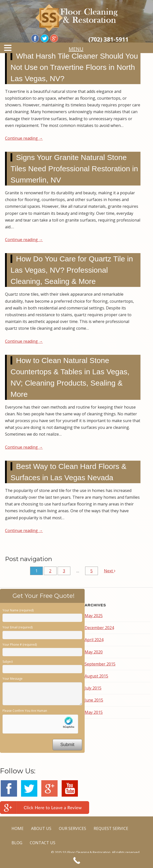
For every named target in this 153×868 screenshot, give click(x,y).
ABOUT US (41, 828)
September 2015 (100, 664)
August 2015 (96, 676)
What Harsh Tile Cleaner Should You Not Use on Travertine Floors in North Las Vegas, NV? (74, 67)
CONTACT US (43, 843)
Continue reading (24, 138)
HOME (18, 828)
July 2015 (93, 688)
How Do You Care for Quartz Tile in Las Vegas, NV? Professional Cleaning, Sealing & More (72, 270)
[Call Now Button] (76, 860)
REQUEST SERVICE (111, 828)
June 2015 (94, 700)
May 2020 (94, 652)
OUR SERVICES (72, 828)
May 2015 (94, 712)
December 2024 (99, 628)
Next (110, 571)
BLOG (17, 843)
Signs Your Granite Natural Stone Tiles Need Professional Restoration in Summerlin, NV (74, 169)
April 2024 (94, 640)
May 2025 (94, 616)
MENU (79, 49)
